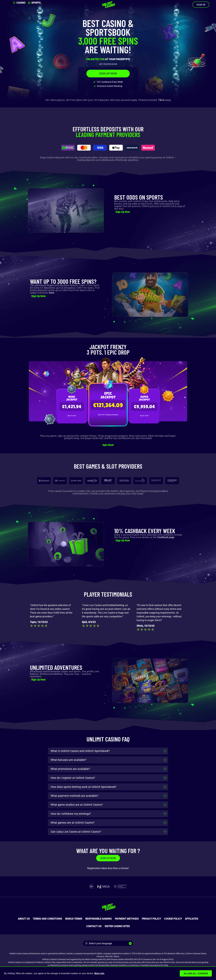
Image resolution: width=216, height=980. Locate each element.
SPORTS (34, 3)
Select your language (99, 943)
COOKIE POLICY (173, 919)
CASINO (19, 3)
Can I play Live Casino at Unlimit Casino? (76, 832)
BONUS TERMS (74, 919)
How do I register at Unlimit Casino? (73, 778)
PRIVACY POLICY (151, 919)
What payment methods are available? (74, 796)
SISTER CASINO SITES (117, 926)
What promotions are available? (70, 769)
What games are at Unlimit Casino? (72, 823)
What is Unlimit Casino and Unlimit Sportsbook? (80, 751)
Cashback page (166, 537)
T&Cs (161, 100)
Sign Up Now (123, 212)
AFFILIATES (192, 919)
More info (99, 973)
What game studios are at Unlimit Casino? (77, 805)
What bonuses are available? (68, 760)
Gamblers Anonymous (151, 965)
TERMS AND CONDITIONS (47, 919)
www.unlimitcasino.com (34, 954)
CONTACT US (94, 926)
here (52, 293)
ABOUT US (24, 919)
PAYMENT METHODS (127, 919)
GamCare (134, 965)
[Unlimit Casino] (108, 5)
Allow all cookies (197, 974)
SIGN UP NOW (108, 73)
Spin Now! (108, 445)
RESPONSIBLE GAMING (98, 919)
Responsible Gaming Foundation (113, 965)
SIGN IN (201, 5)
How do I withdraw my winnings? (71, 814)
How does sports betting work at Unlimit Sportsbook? (83, 787)
